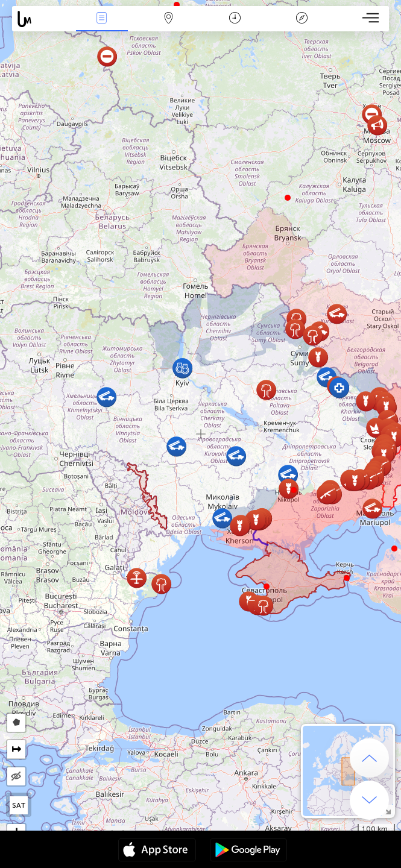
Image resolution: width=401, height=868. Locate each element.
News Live (102, 19)
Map (168, 19)
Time (235, 19)
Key (302, 19)
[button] (294, 490)
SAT (19, 805)
